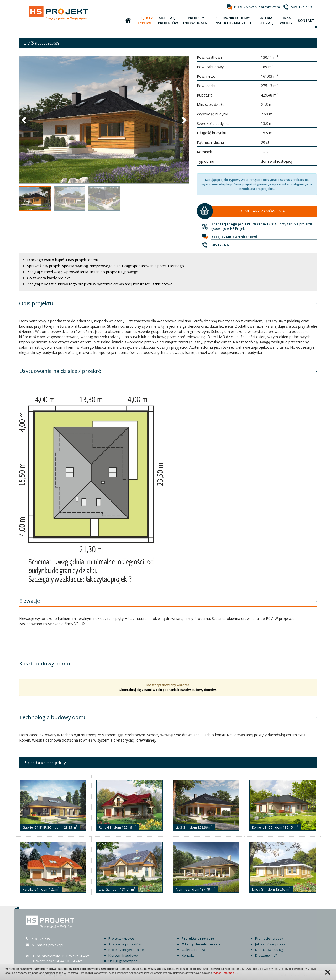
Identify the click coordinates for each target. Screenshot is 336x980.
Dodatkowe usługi (269, 950)
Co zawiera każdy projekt (48, 278)
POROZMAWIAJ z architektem (257, 7)
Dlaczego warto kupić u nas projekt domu (63, 260)
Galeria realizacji (195, 950)
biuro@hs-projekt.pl (48, 945)
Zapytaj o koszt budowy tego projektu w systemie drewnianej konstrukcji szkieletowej (100, 284)
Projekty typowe (121, 938)
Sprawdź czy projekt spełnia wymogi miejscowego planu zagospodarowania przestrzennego (106, 266)
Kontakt (188, 955)
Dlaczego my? (266, 955)
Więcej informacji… (226, 973)
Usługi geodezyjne (123, 961)
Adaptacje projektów (125, 944)
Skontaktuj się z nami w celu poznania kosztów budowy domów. (168, 690)
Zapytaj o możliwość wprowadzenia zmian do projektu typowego (83, 272)
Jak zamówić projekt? (272, 944)
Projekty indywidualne (126, 950)
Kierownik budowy (123, 955)
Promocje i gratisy (269, 938)
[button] (24, 120)
